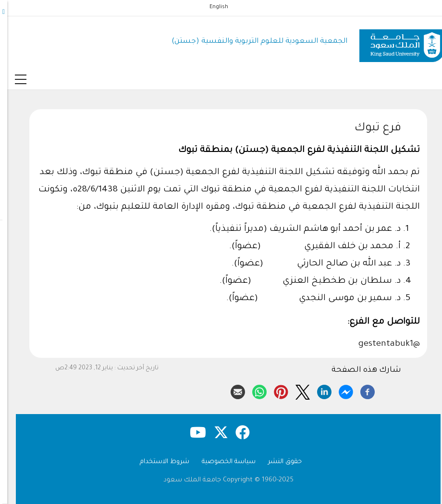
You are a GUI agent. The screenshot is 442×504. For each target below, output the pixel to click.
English (212, 7)
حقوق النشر (278, 462)
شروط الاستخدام (157, 462)
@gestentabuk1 (382, 344)
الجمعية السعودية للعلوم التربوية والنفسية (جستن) (252, 42)
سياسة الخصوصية (221, 462)
